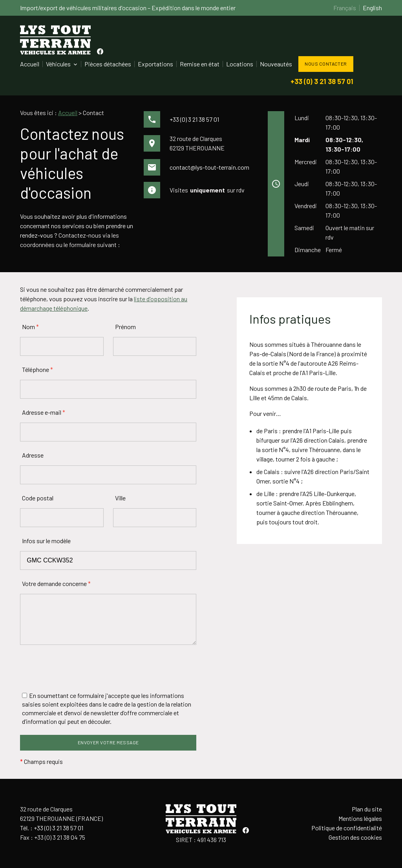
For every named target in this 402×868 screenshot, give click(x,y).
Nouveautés (276, 64)
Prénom (125, 327)
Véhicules (58, 64)
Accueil (30, 64)
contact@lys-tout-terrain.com (209, 167)
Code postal (38, 498)
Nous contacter (326, 64)
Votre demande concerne (56, 583)
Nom (30, 327)
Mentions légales (360, 818)
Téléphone (37, 369)
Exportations (155, 64)
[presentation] (80, 668)
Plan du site (367, 809)
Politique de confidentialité (347, 828)
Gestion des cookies (355, 837)
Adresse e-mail (44, 412)
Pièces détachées (108, 64)
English (372, 8)
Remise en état (200, 64)
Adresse (33, 455)
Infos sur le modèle (46, 541)
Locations (240, 64)
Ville (120, 498)
